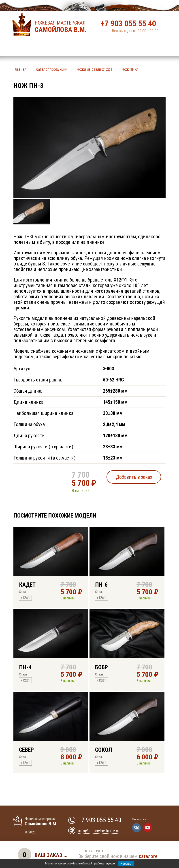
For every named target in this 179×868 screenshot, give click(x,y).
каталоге (148, 856)
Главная (20, 69)
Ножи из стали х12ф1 (95, 69)
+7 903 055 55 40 (128, 24)
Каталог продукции (52, 69)
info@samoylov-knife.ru (99, 831)
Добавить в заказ (134, 477)
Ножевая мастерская (62, 27)
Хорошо (126, 864)
